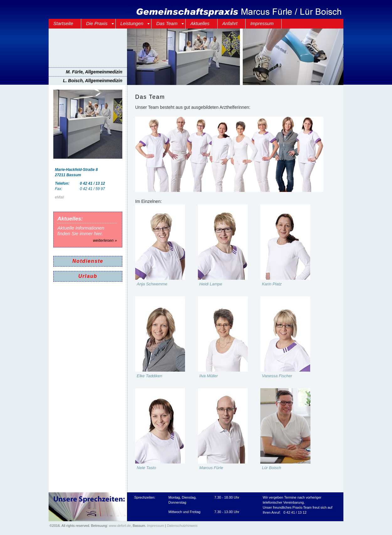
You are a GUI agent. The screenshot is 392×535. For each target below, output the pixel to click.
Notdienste (88, 261)
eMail (59, 197)
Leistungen (132, 23)
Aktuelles (200, 23)
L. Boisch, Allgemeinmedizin (93, 81)
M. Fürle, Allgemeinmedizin (94, 72)
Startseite (63, 23)
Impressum (262, 23)
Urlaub (88, 276)
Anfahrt (230, 23)
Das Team (167, 23)
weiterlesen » (105, 240)
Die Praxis (97, 23)
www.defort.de (120, 526)
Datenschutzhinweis (182, 526)
